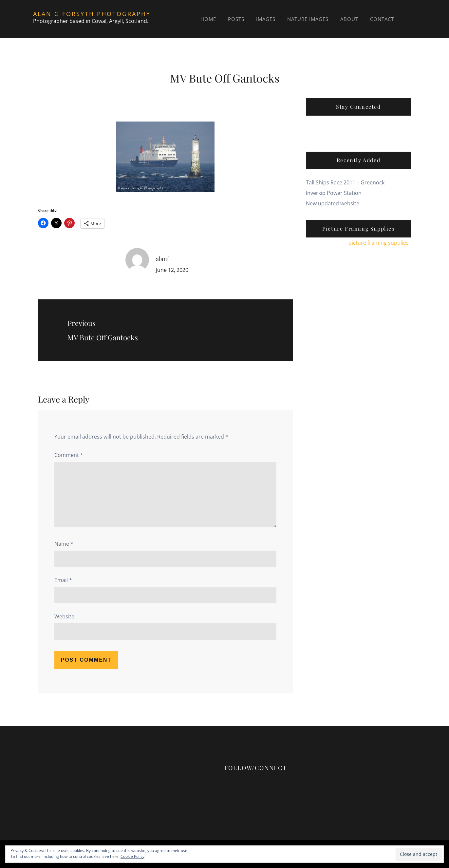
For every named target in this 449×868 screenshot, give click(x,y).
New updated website (333, 203)
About (349, 19)
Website (64, 616)
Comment (69, 455)
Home (208, 19)
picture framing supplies (379, 243)
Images (266, 19)
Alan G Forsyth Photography (92, 14)
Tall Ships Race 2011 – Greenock (345, 182)
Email (63, 580)
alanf (162, 259)
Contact (382, 19)
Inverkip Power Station (334, 193)
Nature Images (308, 19)
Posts (236, 19)
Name (64, 544)
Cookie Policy (132, 856)
